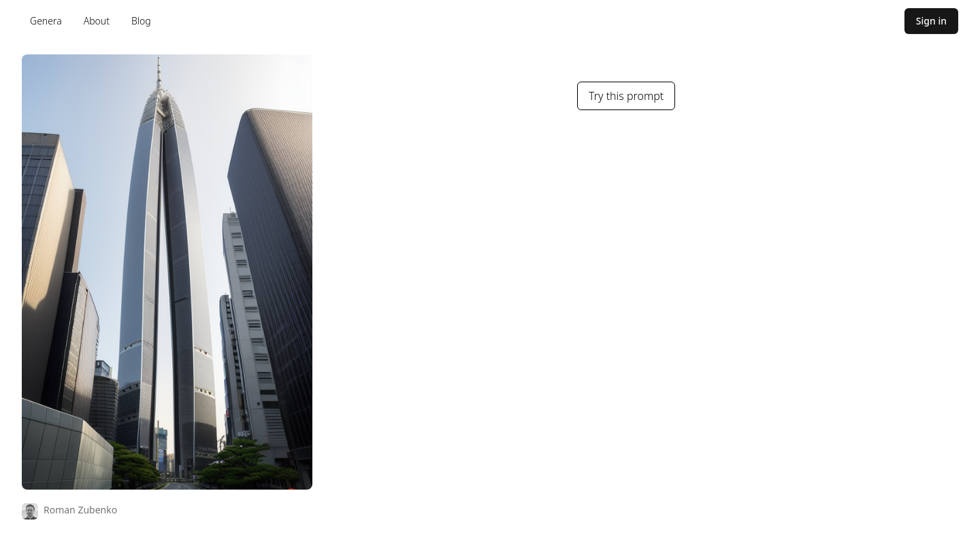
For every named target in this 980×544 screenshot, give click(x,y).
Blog (141, 21)
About (97, 21)
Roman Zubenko (80, 510)
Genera (46, 21)
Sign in (931, 21)
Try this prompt (626, 96)
